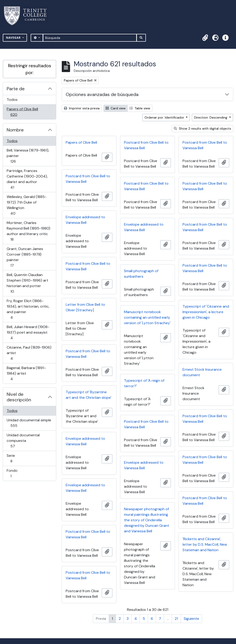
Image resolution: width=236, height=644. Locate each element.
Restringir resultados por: (30, 69)
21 (176, 619)
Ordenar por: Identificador (165, 117)
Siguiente (191, 619)
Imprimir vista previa (82, 108)
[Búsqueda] (90, 38)
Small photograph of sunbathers (141, 274)
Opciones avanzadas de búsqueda (102, 94)
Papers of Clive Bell (22, 112)
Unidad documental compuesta (23, 441)
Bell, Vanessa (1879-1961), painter (28, 156)
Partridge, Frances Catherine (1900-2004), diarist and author (27, 179)
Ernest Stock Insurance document (202, 372)
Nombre (15, 130)
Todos (12, 100)
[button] (205, 38)
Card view (116, 108)
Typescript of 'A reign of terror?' (144, 383)
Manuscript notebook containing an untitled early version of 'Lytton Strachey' (147, 317)
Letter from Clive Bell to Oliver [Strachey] (85, 307)
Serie (18, 458)
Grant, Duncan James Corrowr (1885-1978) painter (25, 257)
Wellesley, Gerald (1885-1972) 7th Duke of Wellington (27, 205)
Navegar (14, 38)
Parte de (16, 89)
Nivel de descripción (19, 397)
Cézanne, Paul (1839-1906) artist (29, 353)
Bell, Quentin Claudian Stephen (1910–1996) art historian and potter (27, 283)
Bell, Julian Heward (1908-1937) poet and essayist (28, 332)
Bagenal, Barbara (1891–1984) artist (26, 373)
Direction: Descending (211, 117)
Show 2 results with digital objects (202, 128)
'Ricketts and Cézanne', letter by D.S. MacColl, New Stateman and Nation (205, 544)
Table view (140, 108)
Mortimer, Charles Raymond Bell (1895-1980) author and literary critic (28, 231)
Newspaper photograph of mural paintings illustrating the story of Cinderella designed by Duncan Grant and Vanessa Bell (147, 520)
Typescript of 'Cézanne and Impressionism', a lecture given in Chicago (206, 312)
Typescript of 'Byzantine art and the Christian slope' (88, 395)
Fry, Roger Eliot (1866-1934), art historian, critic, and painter (28, 309)
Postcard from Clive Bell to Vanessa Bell (146, 145)
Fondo (17, 473)
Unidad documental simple (29, 423)
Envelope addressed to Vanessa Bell (85, 220)
